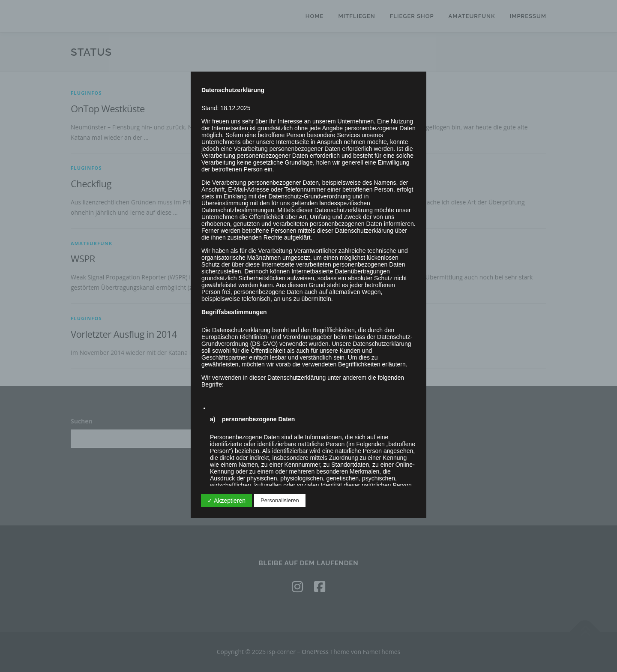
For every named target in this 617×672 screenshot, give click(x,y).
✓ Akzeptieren (226, 501)
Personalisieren (280, 500)
